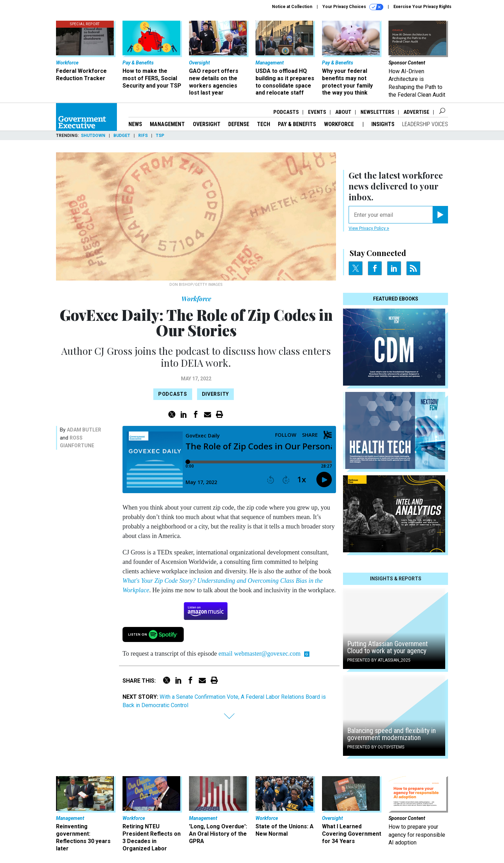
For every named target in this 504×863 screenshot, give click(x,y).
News (135, 124)
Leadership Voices (425, 124)
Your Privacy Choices (353, 7)
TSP (160, 136)
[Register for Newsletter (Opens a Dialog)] (440, 215)
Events (317, 112)
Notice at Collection (292, 7)
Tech (264, 124)
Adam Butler (84, 430)
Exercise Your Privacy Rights (422, 7)
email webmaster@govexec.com (259, 654)
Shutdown (93, 136)
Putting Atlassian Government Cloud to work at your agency (387, 647)
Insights (383, 124)
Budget (122, 136)
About (343, 112)
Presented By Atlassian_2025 (379, 660)
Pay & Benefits (297, 124)
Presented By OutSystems (376, 747)
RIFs (143, 136)
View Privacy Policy (369, 228)
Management (167, 124)
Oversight (207, 124)
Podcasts (286, 112)
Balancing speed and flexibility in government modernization (391, 734)
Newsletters (377, 112)
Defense (239, 124)
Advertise (416, 112)
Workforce (340, 124)
